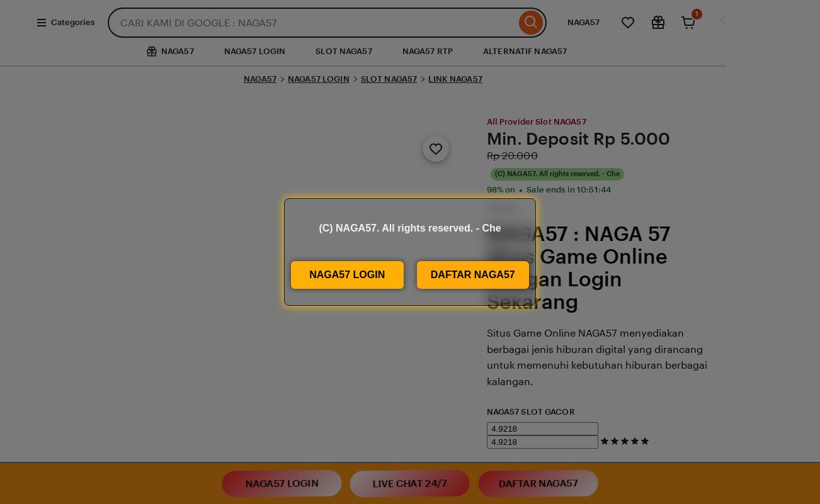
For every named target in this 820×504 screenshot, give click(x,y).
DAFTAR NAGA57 (473, 275)
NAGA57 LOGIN (347, 275)
